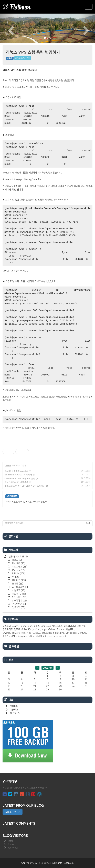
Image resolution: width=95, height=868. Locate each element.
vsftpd (37, 629)
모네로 (31, 636)
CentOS (82, 633)
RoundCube (26, 626)
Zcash (15, 626)
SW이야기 (19, 601)
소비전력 (81, 626)
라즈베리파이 (20, 587)
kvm (23, 633)
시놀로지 (18, 590)
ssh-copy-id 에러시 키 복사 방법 (18, 475)
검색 (88, 523)
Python (18, 570)
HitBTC (30, 633)
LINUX (10, 58)
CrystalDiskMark (11, 633)
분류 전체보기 (18, 557)
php (62, 633)
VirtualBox (71, 633)
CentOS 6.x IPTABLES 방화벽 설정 (20, 478)
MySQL (28, 629)
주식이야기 (19, 604)
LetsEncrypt (59, 636)
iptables (47, 636)
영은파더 (14, 706)
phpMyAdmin (49, 629)
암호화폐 (18, 607)
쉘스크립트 (47, 633)
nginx (56, 633)
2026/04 (48, 668)
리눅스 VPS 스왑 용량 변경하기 (33, 52)
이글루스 (14, 710)
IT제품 (17, 584)
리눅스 (37, 626)
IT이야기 (19, 580)
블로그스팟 (15, 713)
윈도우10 (19, 594)
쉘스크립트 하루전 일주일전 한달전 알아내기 (25, 486)
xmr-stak (46, 626)
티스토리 (18, 563)
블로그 (17, 560)
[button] (7, 28)
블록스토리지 (9, 636)
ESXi (38, 633)
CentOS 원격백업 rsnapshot (16, 471)
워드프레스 (19, 567)
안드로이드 (19, 597)
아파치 (39, 636)
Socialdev (46, 863)
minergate (22, 636)
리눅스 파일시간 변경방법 (16, 482)
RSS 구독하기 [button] (13, 812)
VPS (16, 577)
